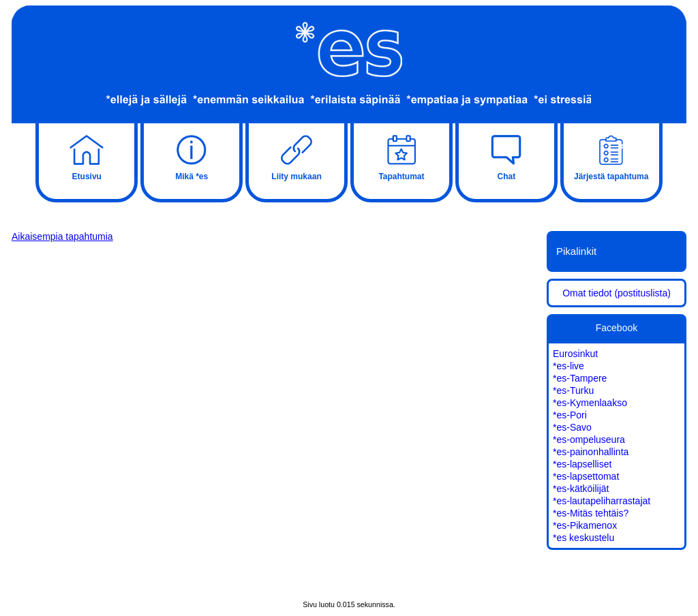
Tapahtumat (401, 156)
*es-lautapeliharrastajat (602, 501)
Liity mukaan (297, 156)
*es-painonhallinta (591, 452)
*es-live (568, 366)
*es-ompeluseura (589, 440)
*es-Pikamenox (585, 525)
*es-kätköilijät (581, 489)
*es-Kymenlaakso (590, 403)
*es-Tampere (580, 378)
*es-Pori (570, 415)
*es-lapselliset (582, 464)
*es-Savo (572, 427)
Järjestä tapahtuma (611, 156)
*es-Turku (573, 390)
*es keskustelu (583, 538)
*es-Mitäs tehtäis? (591, 513)
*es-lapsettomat (586, 476)
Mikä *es (192, 156)
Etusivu (87, 156)
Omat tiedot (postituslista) (617, 293)
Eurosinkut (575, 354)
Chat (506, 156)
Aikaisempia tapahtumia (62, 236)
